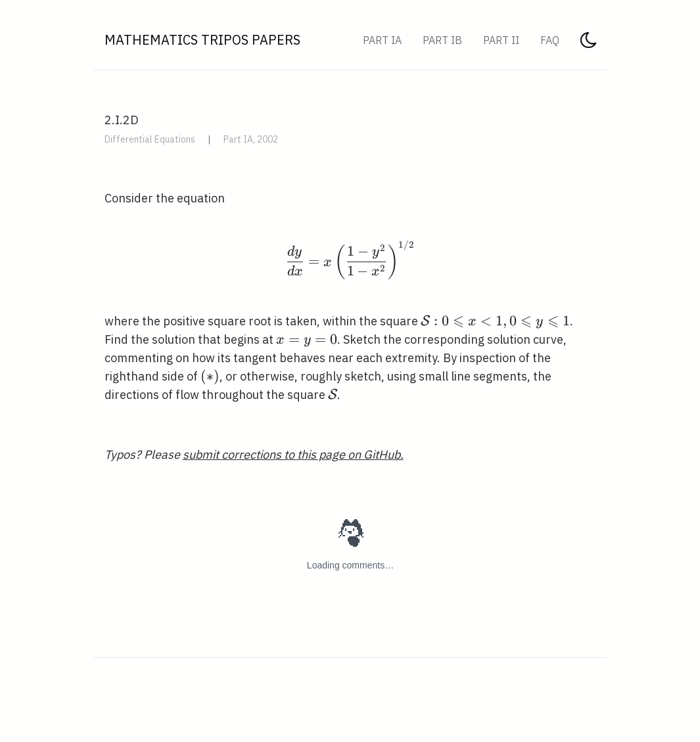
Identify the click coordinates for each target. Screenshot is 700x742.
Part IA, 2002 (251, 139)
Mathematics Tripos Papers (202, 40)
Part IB (442, 40)
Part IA (382, 40)
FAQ (550, 40)
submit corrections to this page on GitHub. (293, 454)
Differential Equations (150, 139)
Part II (501, 40)
